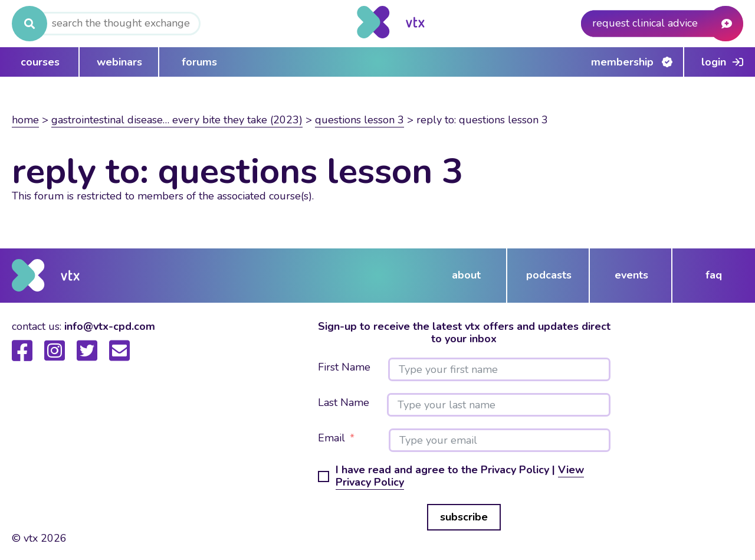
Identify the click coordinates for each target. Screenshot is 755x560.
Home (25, 120)
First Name (344, 368)
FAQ (714, 275)
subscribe (464, 517)
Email (331, 438)
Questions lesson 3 (360, 120)
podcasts (549, 275)
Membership (622, 62)
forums (199, 62)
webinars (119, 62)
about (466, 275)
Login (714, 62)
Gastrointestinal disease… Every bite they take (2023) (177, 120)
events (631, 275)
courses (40, 62)
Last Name (344, 403)
